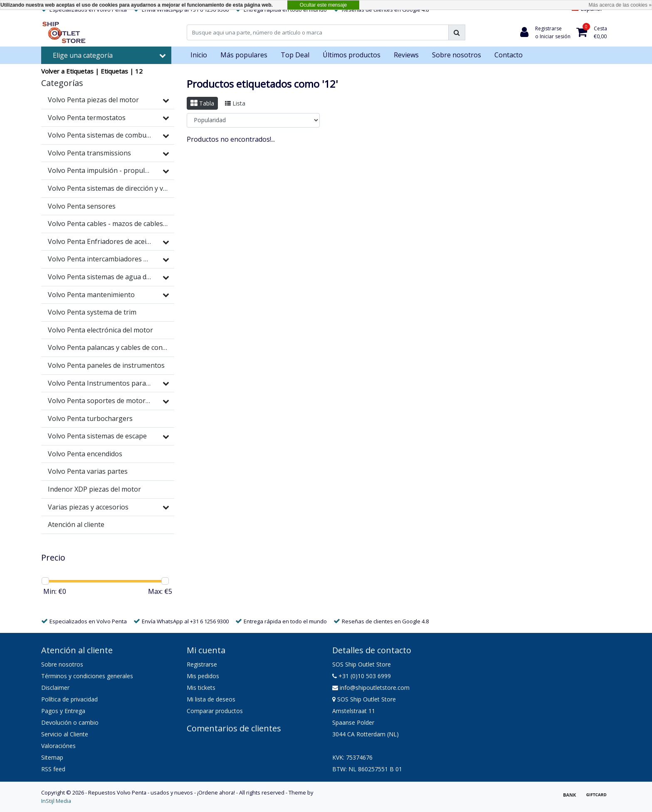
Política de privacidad (69, 699)
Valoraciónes (58, 746)
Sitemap (52, 757)
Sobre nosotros (62, 664)
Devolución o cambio (70, 722)
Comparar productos (215, 711)
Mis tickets (201, 688)
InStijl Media (56, 801)
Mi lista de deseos (211, 699)
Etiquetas (114, 71)
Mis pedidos (203, 676)
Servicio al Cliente (65, 734)
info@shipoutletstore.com (371, 688)
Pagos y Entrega (63, 711)
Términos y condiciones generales (87, 676)
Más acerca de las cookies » (620, 5)
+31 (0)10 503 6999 (362, 676)
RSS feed (53, 769)
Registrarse (202, 664)
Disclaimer (55, 688)
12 (139, 71)
